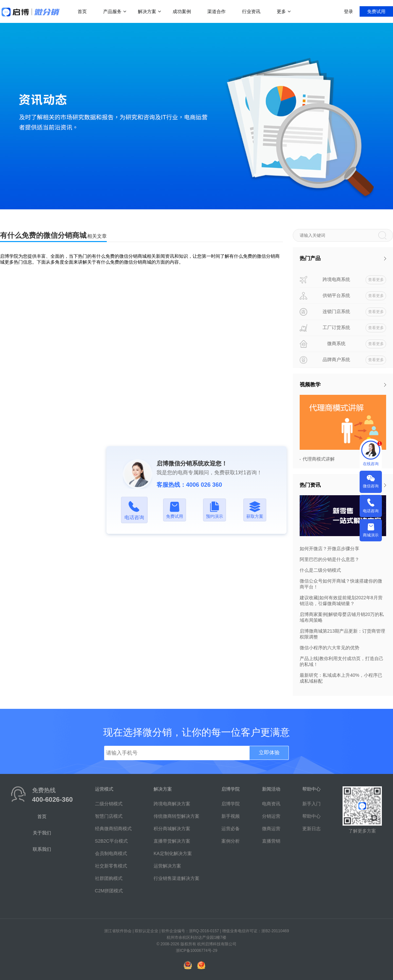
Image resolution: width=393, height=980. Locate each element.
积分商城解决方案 (172, 829)
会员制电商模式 (111, 853)
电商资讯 (271, 804)
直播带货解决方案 (172, 841)
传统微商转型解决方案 (177, 816)
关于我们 (42, 833)
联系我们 (42, 849)
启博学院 (231, 804)
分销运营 (271, 816)
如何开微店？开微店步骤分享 (329, 549)
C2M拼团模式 (109, 891)
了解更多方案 (362, 831)
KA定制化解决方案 (173, 853)
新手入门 (311, 804)
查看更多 (376, 280)
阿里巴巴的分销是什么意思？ (329, 559)
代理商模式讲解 (319, 459)
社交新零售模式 (111, 866)
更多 (281, 11)
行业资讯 (251, 11)
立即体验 (269, 752)
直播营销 (271, 841)
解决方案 (147, 11)
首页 (82, 11)
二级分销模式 (109, 804)
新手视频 (231, 816)
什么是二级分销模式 (320, 570)
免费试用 (376, 11)
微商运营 (271, 829)
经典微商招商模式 (113, 829)
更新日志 (311, 829)
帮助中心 (311, 816)
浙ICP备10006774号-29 (197, 951)
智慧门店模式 (109, 816)
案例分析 (231, 841)
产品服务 (112, 11)
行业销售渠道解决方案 (177, 878)
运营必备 (231, 829)
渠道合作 (216, 11)
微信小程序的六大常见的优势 (329, 648)
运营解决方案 (167, 866)
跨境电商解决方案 (172, 804)
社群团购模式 (109, 878)
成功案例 (182, 11)
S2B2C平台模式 (111, 841)
